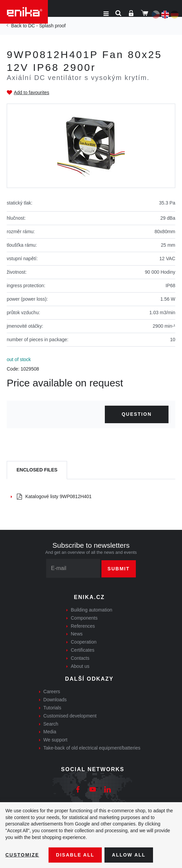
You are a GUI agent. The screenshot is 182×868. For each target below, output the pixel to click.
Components (84, 618)
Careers (52, 691)
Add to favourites (32, 92)
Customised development (70, 716)
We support (55, 740)
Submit (119, 569)
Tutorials (52, 708)
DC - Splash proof (47, 26)
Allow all (129, 855)
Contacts (80, 658)
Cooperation (84, 642)
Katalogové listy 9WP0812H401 (54, 496)
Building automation (92, 610)
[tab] (37, 470)
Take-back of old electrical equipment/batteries (92, 748)
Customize (22, 855)
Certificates (83, 650)
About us (80, 666)
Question (137, 414)
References (83, 626)
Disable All (75, 855)
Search (51, 724)
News (77, 634)
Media (50, 732)
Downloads (55, 700)
